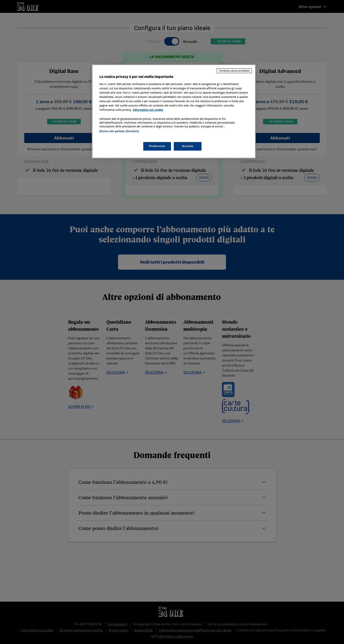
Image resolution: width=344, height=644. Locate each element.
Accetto (188, 146)
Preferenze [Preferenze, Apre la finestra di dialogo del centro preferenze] (157, 146)
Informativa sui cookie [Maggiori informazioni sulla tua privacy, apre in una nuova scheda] (148, 110)
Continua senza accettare (234, 71)
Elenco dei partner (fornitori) (119, 131)
